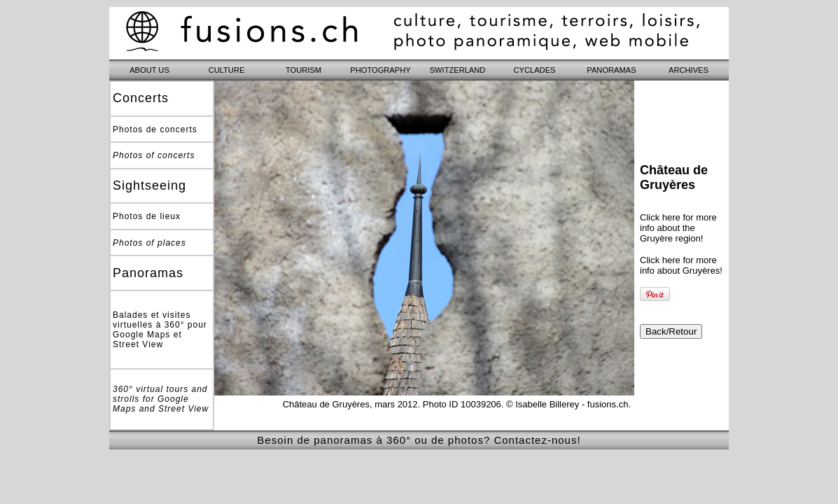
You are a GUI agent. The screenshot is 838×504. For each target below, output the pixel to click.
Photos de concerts (155, 129)
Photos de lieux (147, 216)
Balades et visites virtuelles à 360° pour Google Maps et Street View (160, 330)
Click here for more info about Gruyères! (681, 265)
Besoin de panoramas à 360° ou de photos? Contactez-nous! (419, 440)
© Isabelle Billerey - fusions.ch (567, 404)
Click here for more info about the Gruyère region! (678, 228)
